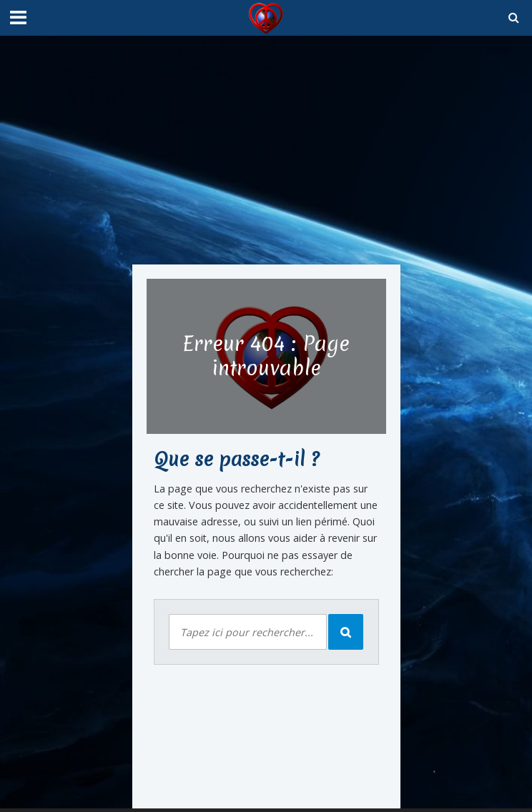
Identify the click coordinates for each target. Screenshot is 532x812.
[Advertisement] (266, 150)
